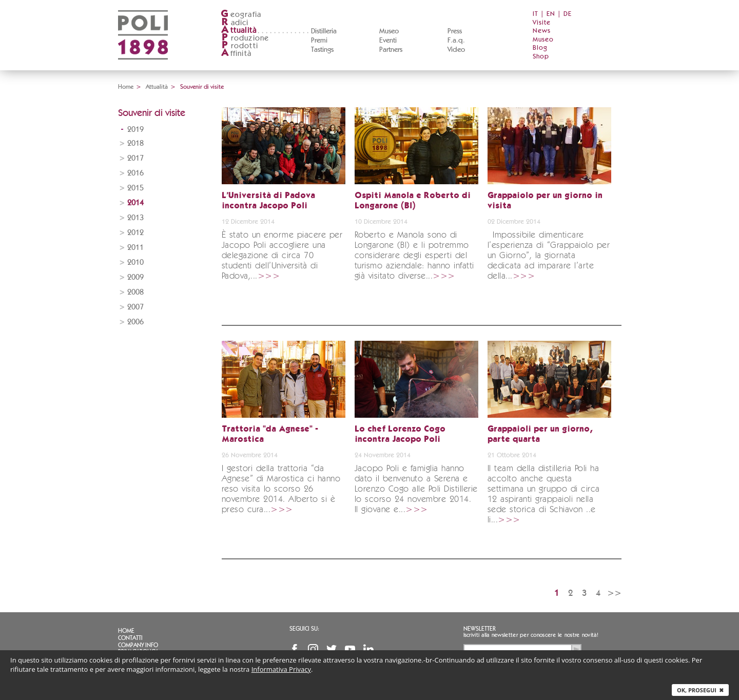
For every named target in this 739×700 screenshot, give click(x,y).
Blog (540, 48)
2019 (135, 130)
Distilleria (324, 31)
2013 (135, 218)
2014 (135, 203)
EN (551, 14)
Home (126, 87)
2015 (135, 188)
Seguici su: (304, 629)
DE (568, 14)
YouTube (350, 649)
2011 (135, 248)
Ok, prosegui (700, 690)
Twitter (332, 649)
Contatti (130, 638)
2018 (135, 143)
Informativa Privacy (281, 669)
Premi (319, 41)
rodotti (239, 46)
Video (456, 50)
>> (614, 593)
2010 (135, 262)
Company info (138, 645)
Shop (541, 57)
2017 (135, 158)
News (542, 31)
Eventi (388, 41)
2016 (135, 173)
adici (235, 23)
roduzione (245, 38)
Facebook (295, 649)
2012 (135, 233)
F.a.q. (456, 41)
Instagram (313, 649)
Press (455, 31)
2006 (135, 322)
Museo (389, 31)
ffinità (236, 54)
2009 (135, 277)
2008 (135, 292)
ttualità (239, 31)
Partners (391, 50)
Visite (542, 23)
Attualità (157, 87)
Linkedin (368, 649)
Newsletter (480, 629)
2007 (135, 307)
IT (536, 14)
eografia (241, 15)
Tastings (322, 50)
